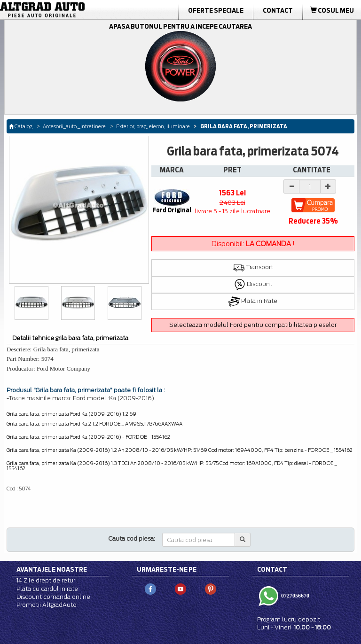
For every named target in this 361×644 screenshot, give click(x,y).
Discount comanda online (53, 597)
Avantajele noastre (52, 569)
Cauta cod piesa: (132, 539)
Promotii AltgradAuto (47, 605)
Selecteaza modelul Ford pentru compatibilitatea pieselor (253, 325)
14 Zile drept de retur (46, 580)
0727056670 (294, 595)
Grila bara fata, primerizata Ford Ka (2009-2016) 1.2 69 (71, 414)
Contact (278, 10)
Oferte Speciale (216, 10)
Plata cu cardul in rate (47, 589)
